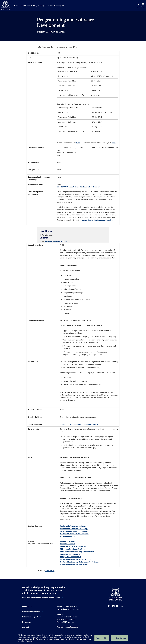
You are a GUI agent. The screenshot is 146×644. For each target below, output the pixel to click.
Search (138, 5)
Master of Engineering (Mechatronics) (76, 559)
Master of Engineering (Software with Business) (80, 562)
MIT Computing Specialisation (72, 549)
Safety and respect (30, 617)
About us (26, 606)
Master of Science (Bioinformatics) (74, 534)
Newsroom (27, 622)
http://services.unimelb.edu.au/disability (96, 220)
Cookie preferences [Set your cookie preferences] (120, 638)
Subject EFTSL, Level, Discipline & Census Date (79, 424)
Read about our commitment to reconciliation (41, 598)
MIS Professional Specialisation (73, 546)
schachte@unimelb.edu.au (56, 241)
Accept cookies (102, 638)
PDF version (50, 571)
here (78, 143)
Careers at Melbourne (31, 612)
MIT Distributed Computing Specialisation (77, 552)
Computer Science (68, 541)
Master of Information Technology (74, 529)
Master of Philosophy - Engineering (74, 531)
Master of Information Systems (73, 526)
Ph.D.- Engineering (68, 536)
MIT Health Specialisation (71, 554)
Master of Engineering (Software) (74, 564)
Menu (143, 5)
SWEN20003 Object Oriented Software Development (79, 187)
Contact (26, 627)
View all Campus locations (67, 627)
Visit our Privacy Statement (82, 639)
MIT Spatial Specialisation (71, 557)
